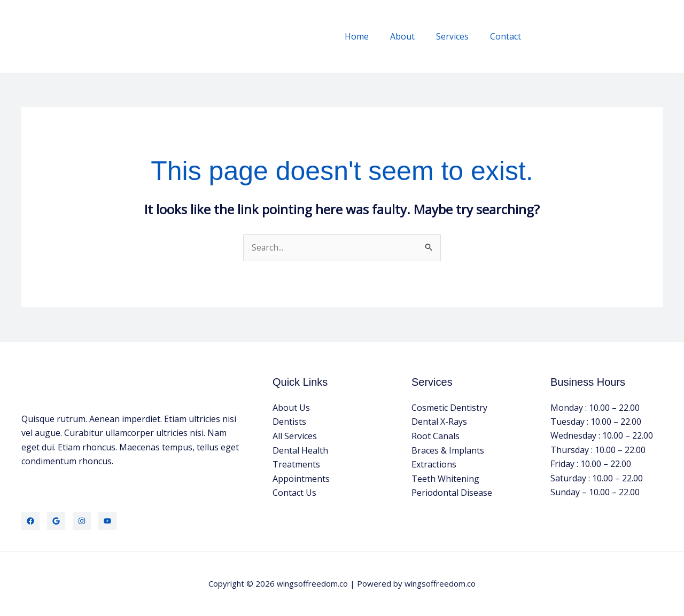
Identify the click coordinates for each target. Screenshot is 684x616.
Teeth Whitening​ (445, 478)
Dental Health (300, 450)
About (413, 36)
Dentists (289, 422)
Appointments (301, 478)
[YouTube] (107, 521)
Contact (508, 36)
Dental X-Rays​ (439, 422)
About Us (291, 408)
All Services (295, 436)
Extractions (434, 464)
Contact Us (294, 493)
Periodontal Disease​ (452, 493)
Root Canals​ (436, 436)
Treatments (296, 464)
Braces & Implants (448, 450)
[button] (603, 36)
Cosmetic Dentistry (449, 408)
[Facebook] (30, 521)
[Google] (56, 521)
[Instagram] (82, 521)
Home (372, 36)
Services (459, 36)
